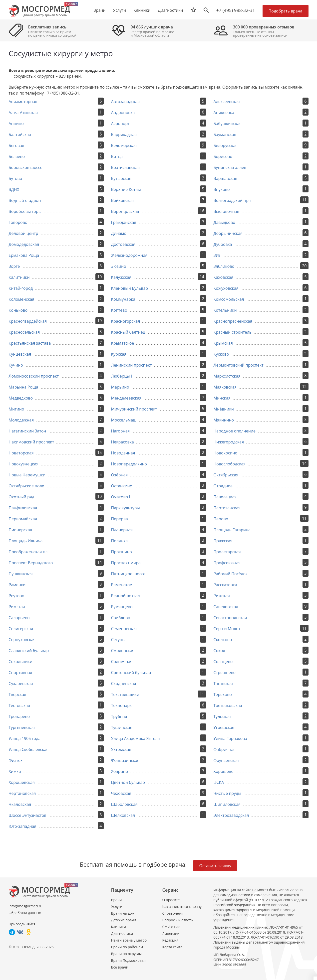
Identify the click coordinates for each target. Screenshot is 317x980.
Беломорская (124, 145)
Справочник (173, 913)
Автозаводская (126, 102)
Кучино (16, 365)
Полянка (120, 541)
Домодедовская (24, 244)
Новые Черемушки (27, 475)
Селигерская (21, 629)
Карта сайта (172, 947)
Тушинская (122, 727)
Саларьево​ (19, 618)
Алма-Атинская (23, 113)
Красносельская (24, 332)
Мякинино (224, 420)
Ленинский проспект (132, 365)
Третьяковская (228, 705)
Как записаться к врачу (182, 907)
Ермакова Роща (24, 255)
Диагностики (170, 10)
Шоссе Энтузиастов (28, 815)
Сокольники (21, 662)
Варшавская (225, 178)
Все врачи (120, 967)
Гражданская (124, 222)
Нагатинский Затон (27, 431)
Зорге (14, 266)
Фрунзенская (226, 760)
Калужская (121, 277)
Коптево (119, 310)
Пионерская (20, 530)
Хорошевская (22, 782)
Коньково (18, 310)
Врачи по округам (126, 954)
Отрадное (223, 486)
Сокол (219, 651)
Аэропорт (120, 124)
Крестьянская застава (30, 343)
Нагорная (121, 431)
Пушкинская (21, 574)
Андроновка (123, 113)
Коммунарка (123, 299)
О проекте (171, 900)
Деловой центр (23, 233)
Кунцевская (20, 354)
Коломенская (22, 299)
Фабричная (225, 749)
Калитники (19, 277)
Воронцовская (125, 211)
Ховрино (120, 771)
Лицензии (171, 933)
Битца (117, 156)
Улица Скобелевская (29, 749)
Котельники (225, 310)
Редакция (170, 940)
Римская (17, 607)
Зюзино (119, 266)
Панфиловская (23, 508)
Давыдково (224, 222)
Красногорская (126, 321)
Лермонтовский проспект (239, 365)
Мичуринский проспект (134, 409)
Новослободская (230, 464)
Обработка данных (25, 913)
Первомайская (23, 519)
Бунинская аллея (230, 167)
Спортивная (20, 673)
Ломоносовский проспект (34, 376)
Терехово (223, 695)
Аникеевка (224, 113)
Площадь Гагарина (232, 530)
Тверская (17, 695)
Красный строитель (233, 332)
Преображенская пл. (29, 552)
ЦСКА (219, 782)
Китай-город (21, 288)
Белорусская (226, 145)
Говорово (18, 222)
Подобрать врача (286, 11)
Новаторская (21, 453)
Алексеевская (227, 102)
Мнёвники (224, 409)
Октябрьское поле (26, 486)
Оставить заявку (215, 866)
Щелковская (123, 815)
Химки (15, 771)
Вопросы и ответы (178, 920)
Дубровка (223, 244)
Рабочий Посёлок (231, 574)
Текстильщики (125, 695)
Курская (119, 354)
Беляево (17, 156)
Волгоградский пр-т (233, 200)
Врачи (117, 900)
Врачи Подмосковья (128, 960)
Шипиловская (227, 804)
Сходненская (124, 684)
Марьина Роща (23, 387)
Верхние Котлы (126, 189)
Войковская (123, 200)
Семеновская (124, 629)
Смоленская (123, 651)
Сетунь (118, 640)
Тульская (222, 716)
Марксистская (227, 376)
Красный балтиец (128, 332)
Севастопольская (230, 618)
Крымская (223, 343)
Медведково (21, 398)
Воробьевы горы (25, 211)
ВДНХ (14, 189)
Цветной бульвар (128, 782)
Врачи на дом (123, 913)
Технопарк (122, 705)
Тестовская (19, 705)
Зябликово (224, 266)
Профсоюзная (227, 563)
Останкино (122, 486)
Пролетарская (227, 552)
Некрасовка (123, 442)
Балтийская (20, 135)
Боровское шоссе (26, 167)
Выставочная (226, 211)
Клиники (119, 927)
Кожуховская (226, 288)
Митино (16, 409)
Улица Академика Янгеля (136, 738)
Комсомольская (229, 299)
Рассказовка (225, 585)
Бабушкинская (228, 124)
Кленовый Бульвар (130, 288)
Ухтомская (121, 749)
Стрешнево (225, 673)
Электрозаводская (231, 815)
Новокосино (226, 453)
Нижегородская (229, 442)
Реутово (17, 596)
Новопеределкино (129, 464)
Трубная (119, 716)
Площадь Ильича (26, 541)
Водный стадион (25, 200)
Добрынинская (228, 233)
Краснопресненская (233, 321)
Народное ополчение (235, 431)
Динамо (119, 233)
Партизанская (227, 508)
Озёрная (120, 475)
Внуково (222, 189)
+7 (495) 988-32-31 (236, 10)
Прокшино (122, 552)
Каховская (224, 277)
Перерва (120, 519)
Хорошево (224, 771)
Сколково (223, 640)
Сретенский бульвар (131, 673)
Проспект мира (126, 563)
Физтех (16, 760)
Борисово (223, 156)
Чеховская (121, 793)
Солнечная (122, 662)
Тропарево (19, 716)
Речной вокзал (126, 596)
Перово (221, 519)
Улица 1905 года (25, 738)
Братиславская (126, 167)
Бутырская (121, 178)
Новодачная (123, 453)
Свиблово (121, 618)
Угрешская (224, 727)
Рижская (222, 596)
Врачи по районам (127, 947)
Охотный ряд (22, 497)
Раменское (122, 585)
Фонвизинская (125, 760)
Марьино (120, 387)
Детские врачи (124, 920)
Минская (222, 398)
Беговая (16, 145)
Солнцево (223, 662)
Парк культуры (126, 508)
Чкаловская (20, 804)
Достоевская (123, 244)
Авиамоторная (23, 102)
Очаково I (121, 497)
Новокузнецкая (24, 464)
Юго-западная (23, 826)
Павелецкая (225, 497)
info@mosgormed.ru (26, 906)
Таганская (223, 684)
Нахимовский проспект (31, 442)
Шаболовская (124, 804)
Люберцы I (122, 376)
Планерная (122, 530)
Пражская (223, 541)
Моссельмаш (124, 420)
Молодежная (21, 420)
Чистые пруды (227, 793)
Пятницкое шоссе (128, 574)
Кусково (221, 354)
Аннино (16, 124)
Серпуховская (22, 640)
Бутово (15, 178)
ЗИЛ (218, 255)
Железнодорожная (129, 255)
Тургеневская (22, 727)
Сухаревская (21, 684)
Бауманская (225, 135)
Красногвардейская (28, 321)
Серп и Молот (227, 629)
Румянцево (122, 607)
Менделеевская (126, 398)
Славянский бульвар (29, 651)
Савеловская (226, 607)
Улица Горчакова (230, 738)
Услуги (117, 907)
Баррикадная (124, 135)
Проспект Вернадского (31, 563)
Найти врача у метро (129, 940)
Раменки (17, 585)
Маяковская (225, 387)
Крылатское (123, 343)
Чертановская (22, 793)
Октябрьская (226, 475)
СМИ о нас (171, 927)
